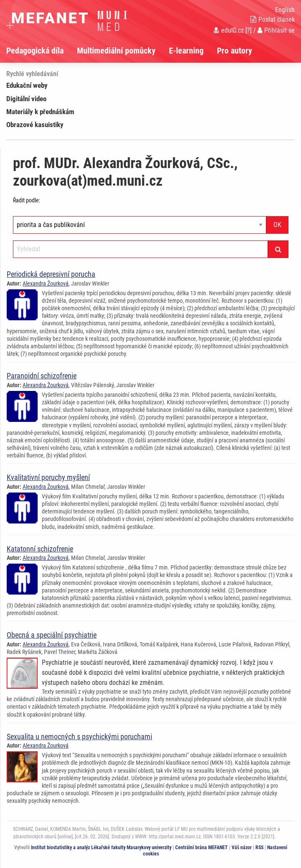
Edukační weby (27, 85)
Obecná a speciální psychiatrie (52, 635)
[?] (249, 30)
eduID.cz (229, 30)
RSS (259, 848)
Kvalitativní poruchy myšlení (48, 477)
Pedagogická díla (35, 51)
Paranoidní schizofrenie (42, 376)
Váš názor (242, 848)
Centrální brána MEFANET (202, 848)
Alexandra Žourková (46, 283)
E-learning (186, 51)
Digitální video (26, 99)
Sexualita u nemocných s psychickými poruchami (79, 737)
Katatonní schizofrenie (40, 549)
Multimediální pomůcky (116, 51)
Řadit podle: (27, 200)
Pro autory (235, 51)
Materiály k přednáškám (40, 112)
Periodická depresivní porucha (51, 274)
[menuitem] (42, 51)
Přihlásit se (276, 30)
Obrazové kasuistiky (35, 125)
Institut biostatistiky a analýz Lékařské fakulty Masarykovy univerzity (101, 848)
